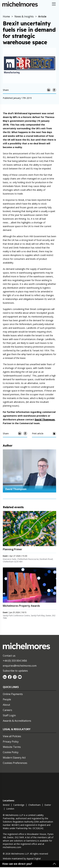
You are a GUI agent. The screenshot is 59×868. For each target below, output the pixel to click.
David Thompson (16, 489)
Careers (7, 710)
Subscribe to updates (15, 671)
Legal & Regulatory (17, 729)
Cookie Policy (11, 752)
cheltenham (34, 805)
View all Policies (12, 736)
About (6, 705)
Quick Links (11, 687)
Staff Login (9, 715)
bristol (6, 805)
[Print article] (54, 433)
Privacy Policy (11, 742)
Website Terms (12, 747)
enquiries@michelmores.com (20, 666)
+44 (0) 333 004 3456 (15, 661)
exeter (48, 805)
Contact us (9, 656)
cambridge (19, 805)
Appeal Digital (34, 859)
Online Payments (13, 694)
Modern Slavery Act (14, 758)
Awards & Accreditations (17, 721)
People (7, 699)
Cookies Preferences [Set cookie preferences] (15, 763)
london (10, 809)
